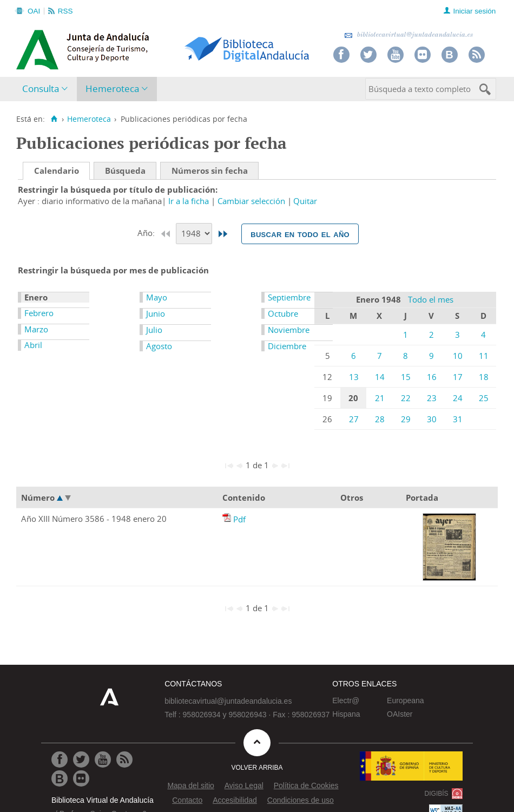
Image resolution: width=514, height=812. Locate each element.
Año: (147, 233)
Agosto (159, 346)
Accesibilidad (235, 800)
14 (380, 377)
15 (406, 377)
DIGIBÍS (437, 794)
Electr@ (346, 700)
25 (484, 398)
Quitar (305, 201)
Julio (154, 330)
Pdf (239, 519)
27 (354, 419)
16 (432, 377)
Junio (156, 313)
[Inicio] (54, 119)
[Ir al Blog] (60, 778)
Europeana (406, 700)
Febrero (39, 313)
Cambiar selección (251, 201)
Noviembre (289, 330)
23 (432, 398)
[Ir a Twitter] (81, 759)
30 (432, 419)
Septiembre (289, 297)
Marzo (36, 329)
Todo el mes (431, 299)
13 (354, 377)
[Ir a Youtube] (103, 759)
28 (380, 419)
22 (406, 398)
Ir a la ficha (189, 201)
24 (458, 398)
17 (458, 377)
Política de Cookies (306, 785)
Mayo (157, 297)
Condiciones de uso (301, 800)
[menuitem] (47, 89)
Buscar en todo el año (300, 234)
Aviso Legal (244, 785)
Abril (33, 345)
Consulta (41, 89)
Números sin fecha (210, 171)
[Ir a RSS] (124, 759)
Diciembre (287, 346)
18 (484, 377)
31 (458, 419)
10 (458, 356)
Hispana (346, 714)
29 (406, 419)
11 (484, 356)
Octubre (283, 313)
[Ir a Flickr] (81, 778)
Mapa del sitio (190, 785)
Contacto (187, 800)
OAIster (400, 714)
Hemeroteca (112, 89)
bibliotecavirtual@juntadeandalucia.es (409, 35)
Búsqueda (125, 171)
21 (380, 398)
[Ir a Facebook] (60, 759)
